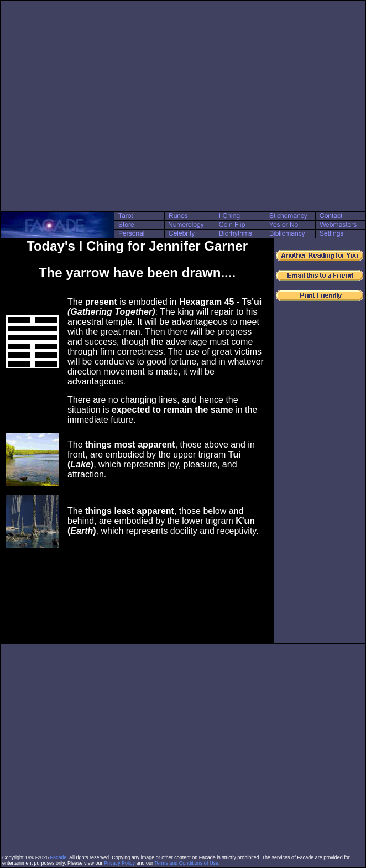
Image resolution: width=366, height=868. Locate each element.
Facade (59, 857)
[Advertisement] (104, 106)
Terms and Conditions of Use (186, 863)
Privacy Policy (119, 863)
